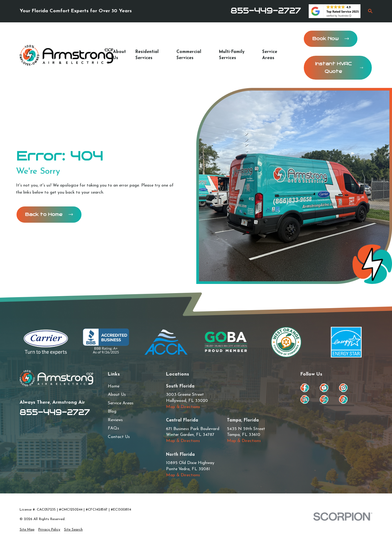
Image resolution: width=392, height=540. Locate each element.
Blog (112, 412)
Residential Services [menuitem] (147, 55)
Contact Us (119, 437)
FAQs (113, 428)
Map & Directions (183, 407)
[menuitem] (27, 530)
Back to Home (49, 215)
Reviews (115, 420)
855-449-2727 (266, 11)
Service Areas (121, 403)
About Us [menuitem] (119, 55)
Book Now (331, 39)
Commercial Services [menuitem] (189, 55)
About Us (117, 395)
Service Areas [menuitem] (270, 55)
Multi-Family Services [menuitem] (232, 55)
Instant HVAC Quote (339, 68)
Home (114, 386)
